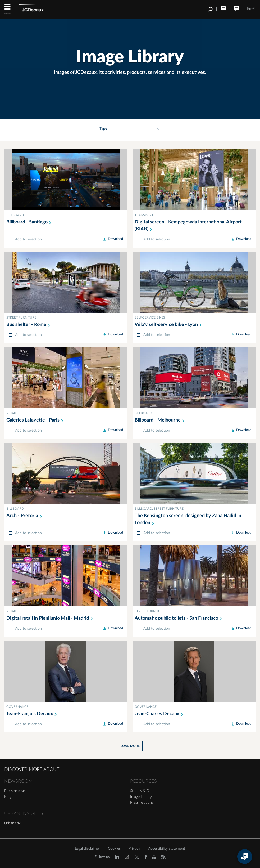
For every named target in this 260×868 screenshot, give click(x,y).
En (249, 9)
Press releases (15, 791)
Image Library (141, 797)
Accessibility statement (167, 849)
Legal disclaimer (87, 849)
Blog (8, 797)
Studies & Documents (148, 791)
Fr (254, 9)
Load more (130, 746)
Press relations (142, 803)
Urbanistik (12, 823)
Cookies (114, 849)
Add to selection (28, 239)
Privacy (134, 849)
